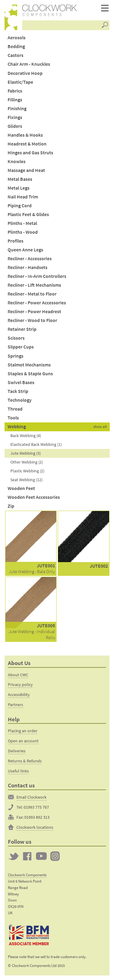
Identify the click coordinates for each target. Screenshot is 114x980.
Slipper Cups (21, 347)
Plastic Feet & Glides (28, 214)
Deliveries (17, 751)
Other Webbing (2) (27, 462)
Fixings (15, 117)
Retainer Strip (22, 329)
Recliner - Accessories (30, 259)
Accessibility (19, 695)
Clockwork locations (35, 827)
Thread (15, 409)
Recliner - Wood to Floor (32, 320)
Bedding (16, 46)
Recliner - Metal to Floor (32, 294)
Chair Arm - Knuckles (29, 64)
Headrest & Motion (27, 144)
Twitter (14, 856)
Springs (16, 356)
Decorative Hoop (25, 73)
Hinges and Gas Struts (30, 153)
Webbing (17, 427)
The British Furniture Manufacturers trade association (29, 935)
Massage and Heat (26, 170)
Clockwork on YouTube (41, 856)
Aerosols (17, 38)
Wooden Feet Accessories (34, 497)
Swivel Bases (21, 382)
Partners (16, 705)
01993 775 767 (36, 807)
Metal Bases (20, 179)
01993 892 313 (37, 817)
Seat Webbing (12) (26, 480)
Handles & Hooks (25, 135)
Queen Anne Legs (25, 250)
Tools (13, 418)
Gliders (15, 126)
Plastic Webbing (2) (27, 471)
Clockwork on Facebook (27, 856)
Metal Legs (19, 188)
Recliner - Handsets (28, 267)
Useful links (18, 771)
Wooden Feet (21, 488)
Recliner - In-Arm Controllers (37, 276)
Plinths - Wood (23, 232)
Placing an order (23, 731)
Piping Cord (20, 206)
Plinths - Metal (22, 223)
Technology (20, 400)
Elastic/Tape (20, 82)
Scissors (16, 338)
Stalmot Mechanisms (29, 365)
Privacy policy (20, 684)
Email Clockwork (31, 797)
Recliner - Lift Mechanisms (34, 285)
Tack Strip (18, 391)
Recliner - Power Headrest (34, 311)
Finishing (17, 108)
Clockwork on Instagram (55, 856)
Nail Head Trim (23, 197)
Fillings (15, 100)
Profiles (16, 241)
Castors (16, 55)
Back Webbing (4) (26, 436)
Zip (11, 506)
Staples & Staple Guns (30, 374)
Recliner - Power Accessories (37, 303)
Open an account (23, 741)
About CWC (18, 675)
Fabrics (15, 91)
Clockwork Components (27, 875)
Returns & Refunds (25, 761)
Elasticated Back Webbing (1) (36, 444)
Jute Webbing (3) (26, 453)
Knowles (17, 161)
